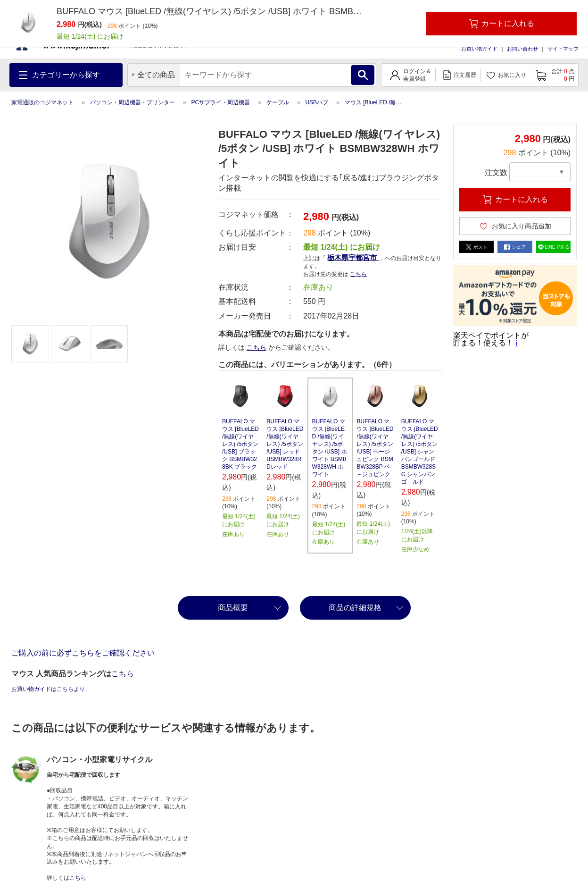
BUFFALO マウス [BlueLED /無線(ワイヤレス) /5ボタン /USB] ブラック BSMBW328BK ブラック (240, 444)
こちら (358, 274)
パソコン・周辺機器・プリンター (133, 102)
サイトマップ (563, 49)
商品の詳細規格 (355, 608)
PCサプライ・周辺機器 (220, 102)
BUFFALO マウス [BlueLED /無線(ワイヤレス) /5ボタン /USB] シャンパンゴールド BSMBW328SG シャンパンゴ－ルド (420, 452)
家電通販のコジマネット (42, 102)
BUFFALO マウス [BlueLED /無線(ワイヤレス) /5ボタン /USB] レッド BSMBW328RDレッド (285, 444)
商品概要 (233, 608)
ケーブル (278, 102)
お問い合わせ (522, 49)
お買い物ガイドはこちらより (48, 689)
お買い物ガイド (479, 49)
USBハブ (317, 102)
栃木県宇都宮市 (353, 257)
